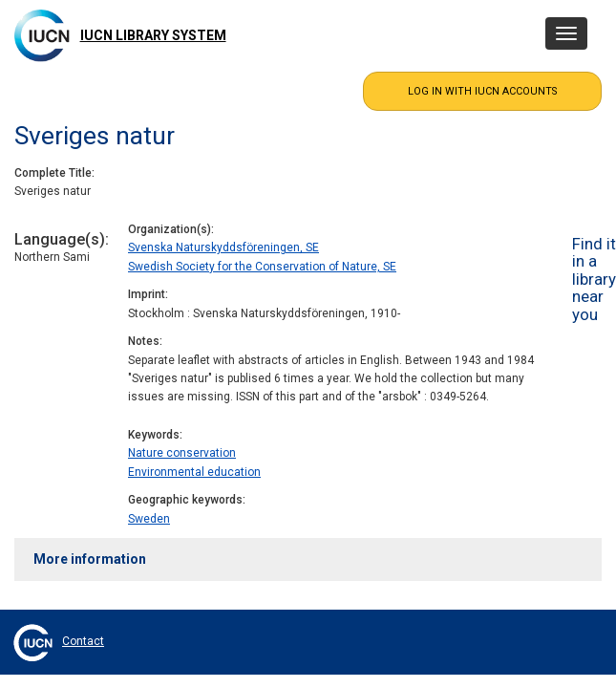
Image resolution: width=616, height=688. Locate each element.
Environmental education (194, 472)
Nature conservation (182, 453)
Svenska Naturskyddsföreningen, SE (223, 247)
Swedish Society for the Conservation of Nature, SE (262, 267)
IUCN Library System (153, 35)
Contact (83, 641)
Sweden (149, 519)
